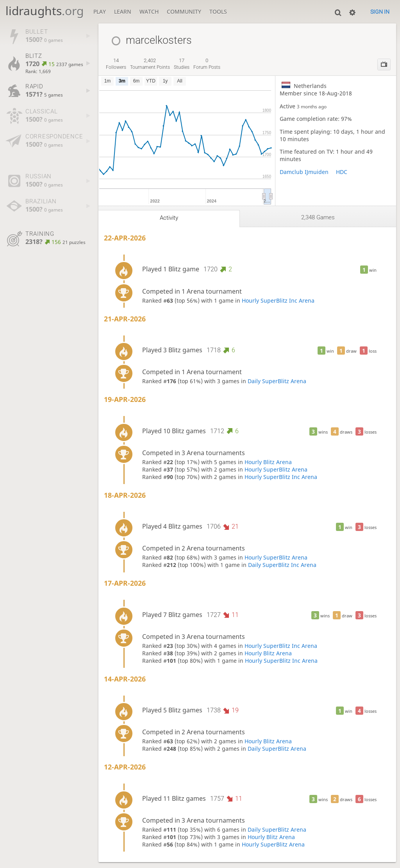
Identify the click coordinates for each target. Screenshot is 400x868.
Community (184, 12)
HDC (342, 172)
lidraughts (45, 11)
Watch (149, 12)
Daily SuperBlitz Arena (277, 381)
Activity (169, 218)
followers (116, 64)
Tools (218, 12)
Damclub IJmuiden (304, 172)
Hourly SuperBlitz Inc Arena (278, 300)
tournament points (150, 64)
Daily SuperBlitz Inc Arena (282, 565)
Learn (123, 12)
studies (182, 64)
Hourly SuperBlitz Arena (276, 469)
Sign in (380, 12)
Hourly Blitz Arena (268, 462)
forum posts (207, 64)
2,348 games (318, 217)
